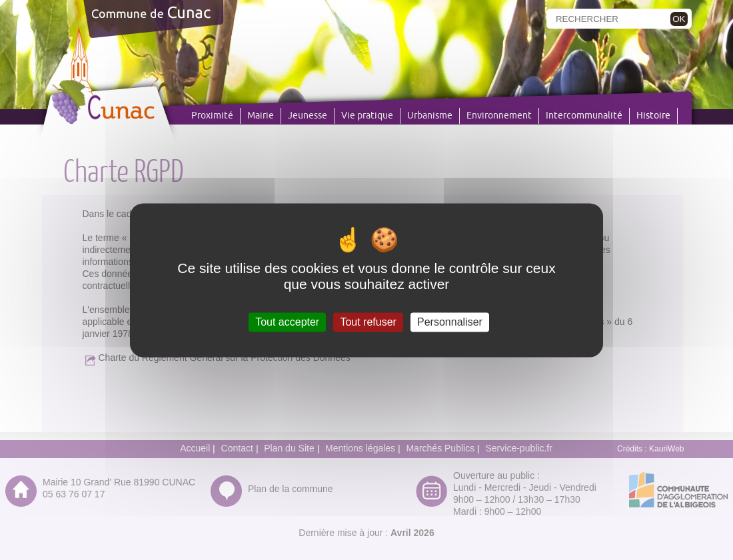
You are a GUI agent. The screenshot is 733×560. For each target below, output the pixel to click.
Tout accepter (287, 322)
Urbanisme (430, 116)
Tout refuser (368, 322)
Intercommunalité (584, 116)
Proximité (212, 116)
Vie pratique (367, 116)
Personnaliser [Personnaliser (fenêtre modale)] (450, 322)
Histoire (653, 116)
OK (679, 19)
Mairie (261, 116)
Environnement (499, 116)
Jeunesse (308, 116)
